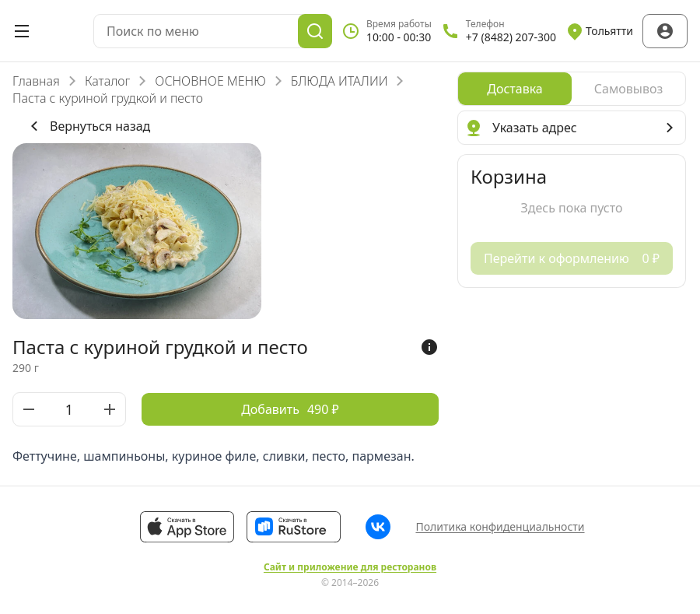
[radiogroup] (572, 89)
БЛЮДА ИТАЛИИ (339, 81)
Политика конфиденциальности (500, 526)
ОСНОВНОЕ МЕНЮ (210, 81)
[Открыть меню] (22, 31)
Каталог (107, 81)
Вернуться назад (87, 126)
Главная (36, 81)
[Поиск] (315, 31)
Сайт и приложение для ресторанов (350, 567)
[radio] (515, 89)
